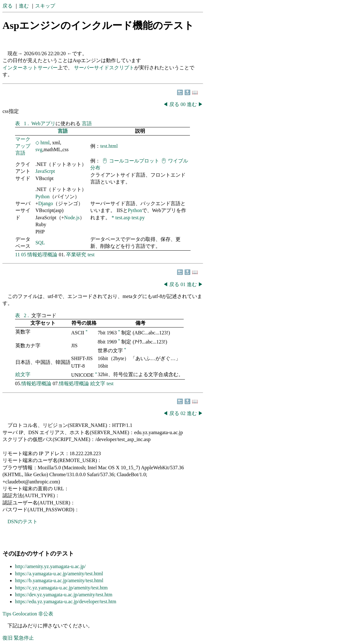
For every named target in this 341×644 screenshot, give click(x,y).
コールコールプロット (134, 161)
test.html (109, 146)
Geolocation (25, 614)
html (45, 143)
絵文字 (23, 374)
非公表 (46, 614)
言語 (87, 123)
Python (42, 197)
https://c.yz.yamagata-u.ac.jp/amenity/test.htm (61, 588)
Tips (7, 614)
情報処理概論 (42, 255)
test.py (138, 218)
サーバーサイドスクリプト (104, 68)
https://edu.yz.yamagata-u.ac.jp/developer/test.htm (66, 601)
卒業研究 (76, 255)
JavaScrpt (45, 171)
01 (184, 284)
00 (184, 104)
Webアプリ (43, 123)
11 (17, 255)
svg (39, 149)
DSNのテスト (23, 522)
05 (24, 255)
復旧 (8, 638)
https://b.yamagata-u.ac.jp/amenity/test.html (59, 580)
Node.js (72, 218)
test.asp (123, 218)
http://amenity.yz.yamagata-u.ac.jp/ (50, 566)
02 (184, 413)
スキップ (45, 6)
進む (24, 6)
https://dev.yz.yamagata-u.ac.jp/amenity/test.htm (64, 595)
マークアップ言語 (23, 146)
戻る (8, 6)
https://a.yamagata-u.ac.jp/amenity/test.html (59, 574)
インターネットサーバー (30, 68)
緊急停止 (24, 638)
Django (46, 203)
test (91, 255)
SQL (40, 243)
